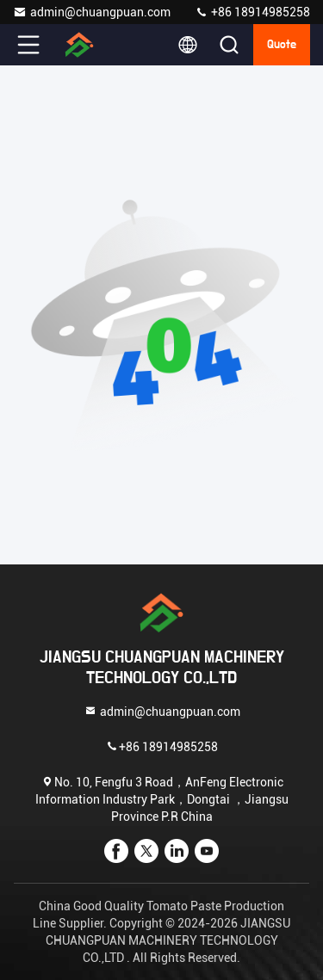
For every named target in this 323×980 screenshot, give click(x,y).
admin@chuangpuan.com (92, 12)
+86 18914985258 (252, 12)
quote (282, 45)
